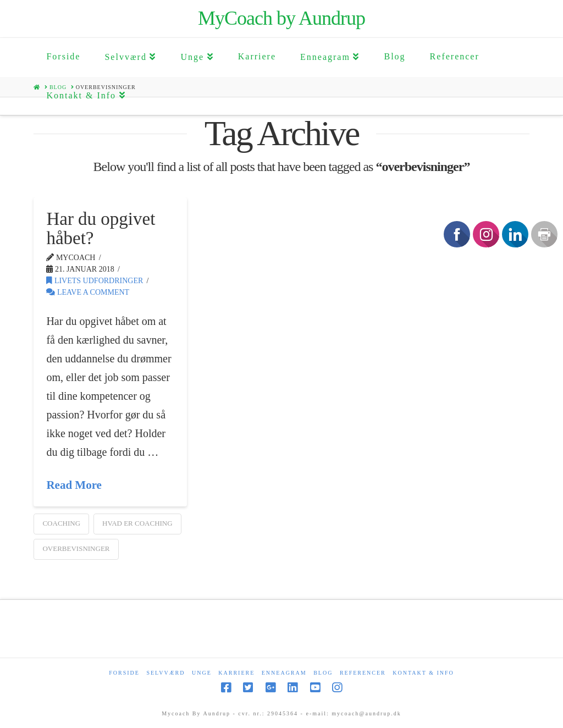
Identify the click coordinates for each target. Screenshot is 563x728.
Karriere (236, 673)
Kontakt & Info (423, 673)
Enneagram (284, 673)
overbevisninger (76, 548)
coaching (61, 523)
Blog (323, 673)
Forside (124, 673)
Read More (74, 485)
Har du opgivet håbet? (101, 228)
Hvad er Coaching (137, 523)
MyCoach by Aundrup (281, 18)
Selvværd (165, 673)
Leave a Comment (88, 292)
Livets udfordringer (95, 281)
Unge (202, 673)
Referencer (363, 673)
